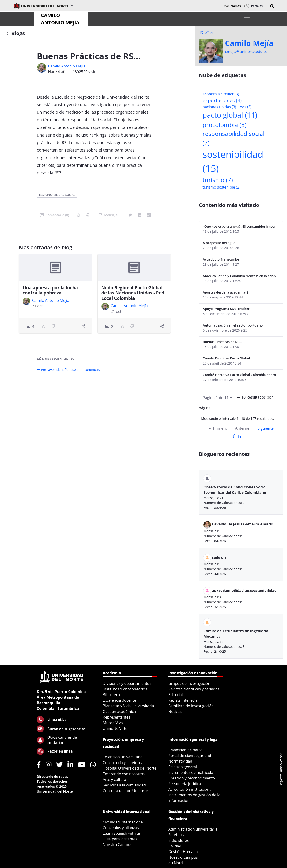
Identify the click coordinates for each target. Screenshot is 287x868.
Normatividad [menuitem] (180, 761)
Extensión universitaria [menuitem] (123, 757)
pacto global (230, 115)
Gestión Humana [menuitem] (183, 852)
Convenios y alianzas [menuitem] (121, 828)
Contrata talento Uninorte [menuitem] (125, 791)
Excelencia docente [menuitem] (119, 700)
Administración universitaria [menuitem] (193, 829)
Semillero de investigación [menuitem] (191, 706)
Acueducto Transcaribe (221, 259)
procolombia (224, 125)
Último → (241, 437)
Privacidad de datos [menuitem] (185, 750)
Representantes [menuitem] (116, 717)
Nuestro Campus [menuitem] (118, 845)
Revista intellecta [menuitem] (183, 700)
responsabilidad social (57, 195)
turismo (218, 180)
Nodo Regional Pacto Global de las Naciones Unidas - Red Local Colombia (133, 293)
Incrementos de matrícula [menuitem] (191, 772)
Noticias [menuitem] (175, 712)
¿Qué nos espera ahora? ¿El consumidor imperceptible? (239, 226)
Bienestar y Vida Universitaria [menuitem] (128, 706)
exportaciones (222, 100)
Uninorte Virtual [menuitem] (117, 728)
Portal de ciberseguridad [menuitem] (190, 756)
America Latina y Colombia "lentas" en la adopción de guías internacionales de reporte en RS (239, 276)
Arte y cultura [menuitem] (114, 779)
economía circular (221, 94)
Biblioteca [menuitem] (111, 695)
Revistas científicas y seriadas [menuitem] (194, 689)
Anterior (242, 428)
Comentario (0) (55, 215)
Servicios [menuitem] (176, 835)
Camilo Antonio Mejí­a (67, 66)
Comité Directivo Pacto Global (226, 358)
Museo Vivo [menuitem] (113, 723)
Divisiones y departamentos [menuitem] (127, 683)
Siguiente (266, 428)
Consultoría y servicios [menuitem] (122, 763)
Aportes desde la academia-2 (225, 292)
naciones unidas (219, 107)
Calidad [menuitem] (175, 846)
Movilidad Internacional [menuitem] (123, 822)
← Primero (218, 428)
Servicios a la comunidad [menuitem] (124, 785)
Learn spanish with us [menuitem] (122, 833)
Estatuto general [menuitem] (183, 767)
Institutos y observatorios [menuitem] (125, 689)
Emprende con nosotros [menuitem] (124, 774)
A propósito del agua (219, 243)
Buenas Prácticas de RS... (222, 342)
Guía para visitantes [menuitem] (120, 839)
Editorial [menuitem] (176, 695)
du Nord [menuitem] (176, 863)
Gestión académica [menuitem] (119, 712)
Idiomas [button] (233, 6)
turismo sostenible (221, 187)
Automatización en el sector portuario (233, 325)
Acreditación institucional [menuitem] (190, 789)
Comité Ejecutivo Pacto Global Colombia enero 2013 (239, 375)
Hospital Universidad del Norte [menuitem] (130, 768)
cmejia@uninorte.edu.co (246, 52)
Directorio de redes (52, 777)
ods (246, 107)
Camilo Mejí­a (249, 43)
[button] (272, 6)
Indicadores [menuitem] (178, 840)
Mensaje (108, 215)
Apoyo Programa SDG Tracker (226, 309)
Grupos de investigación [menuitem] (189, 683)
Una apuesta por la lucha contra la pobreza (50, 290)
